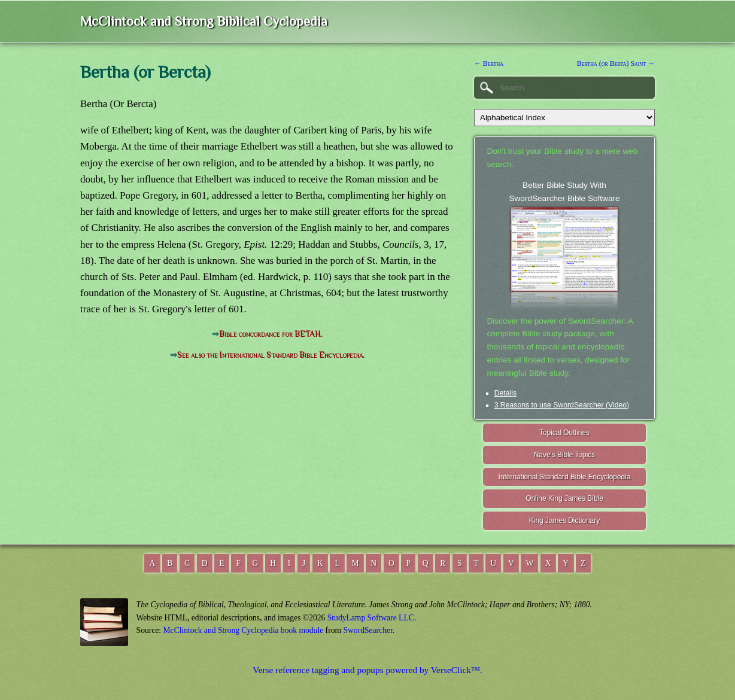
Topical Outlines (564, 433)
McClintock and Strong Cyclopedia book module (244, 630)
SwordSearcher (367, 630)
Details (505, 393)
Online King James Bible (564, 498)
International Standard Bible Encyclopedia (565, 477)
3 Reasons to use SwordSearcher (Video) (562, 405)
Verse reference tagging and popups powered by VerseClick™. (367, 670)
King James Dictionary (564, 521)
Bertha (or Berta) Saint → (616, 63)
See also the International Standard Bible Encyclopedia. (271, 355)
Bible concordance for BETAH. (271, 334)
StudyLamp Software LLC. (372, 618)
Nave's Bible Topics (565, 455)
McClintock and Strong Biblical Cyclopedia (204, 21)
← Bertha (489, 63)
